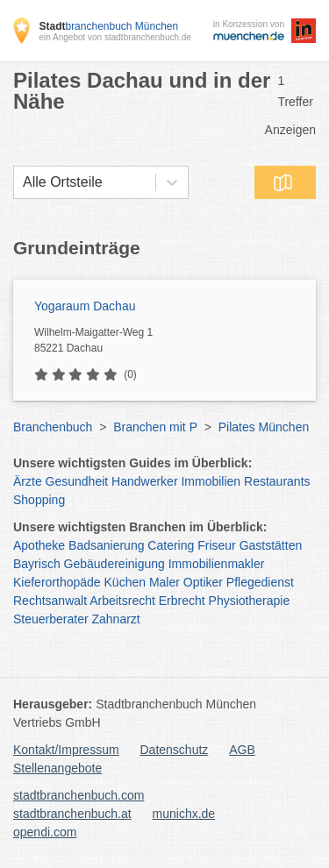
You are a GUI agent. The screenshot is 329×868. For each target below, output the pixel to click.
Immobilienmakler (217, 564)
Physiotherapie (250, 601)
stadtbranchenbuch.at (72, 814)
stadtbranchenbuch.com (79, 795)
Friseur (217, 545)
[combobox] (23, 182)
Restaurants (277, 481)
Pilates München (264, 427)
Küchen (125, 582)
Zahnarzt (116, 619)
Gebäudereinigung (114, 564)
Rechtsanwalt (50, 601)
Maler (164, 582)
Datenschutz (175, 750)
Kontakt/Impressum (66, 750)
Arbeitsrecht (122, 601)
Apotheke (39, 545)
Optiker (203, 582)
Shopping (39, 500)
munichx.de (184, 814)
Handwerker (144, 481)
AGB (242, 750)
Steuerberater (51, 619)
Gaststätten (271, 545)
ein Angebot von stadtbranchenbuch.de (114, 37)
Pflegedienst (260, 582)
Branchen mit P (155, 427)
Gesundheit (77, 481)
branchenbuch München (108, 26)
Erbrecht (182, 601)
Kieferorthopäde (57, 582)
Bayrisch (37, 564)
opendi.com (45, 832)
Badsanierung (106, 545)
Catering (171, 545)
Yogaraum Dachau (85, 306)
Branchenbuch (53, 427)
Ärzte (28, 481)
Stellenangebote (57, 768)
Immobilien (211, 481)
